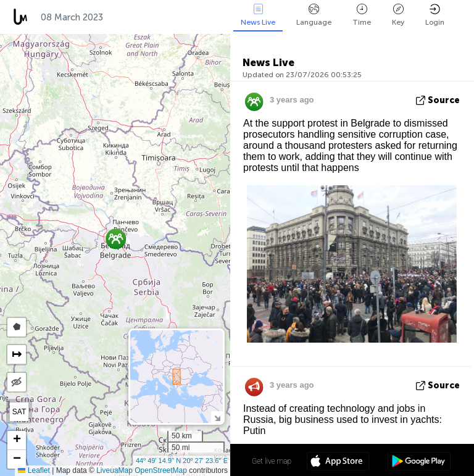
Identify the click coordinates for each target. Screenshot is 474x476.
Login (435, 15)
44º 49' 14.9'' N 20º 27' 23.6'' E (182, 461)
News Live (258, 15)
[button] (116, 239)
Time (362, 15)
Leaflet (34, 470)
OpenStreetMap (161, 470)
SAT (19, 412)
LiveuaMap (114, 470)
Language (314, 15)
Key (398, 15)
